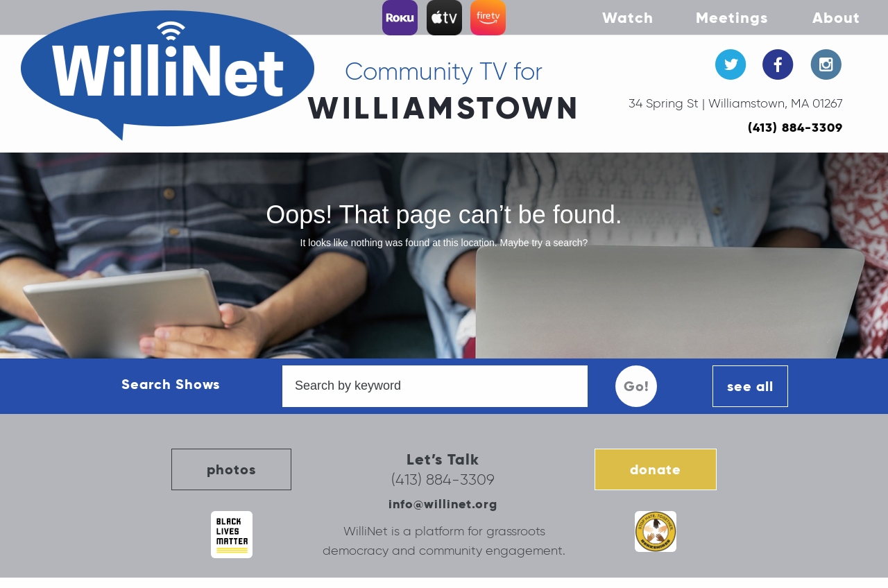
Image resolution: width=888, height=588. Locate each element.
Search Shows (171, 384)
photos (231, 469)
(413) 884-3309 (795, 127)
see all (750, 386)
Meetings (732, 17)
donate (656, 469)
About (836, 17)
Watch (628, 17)
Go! (637, 386)
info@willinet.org (443, 504)
